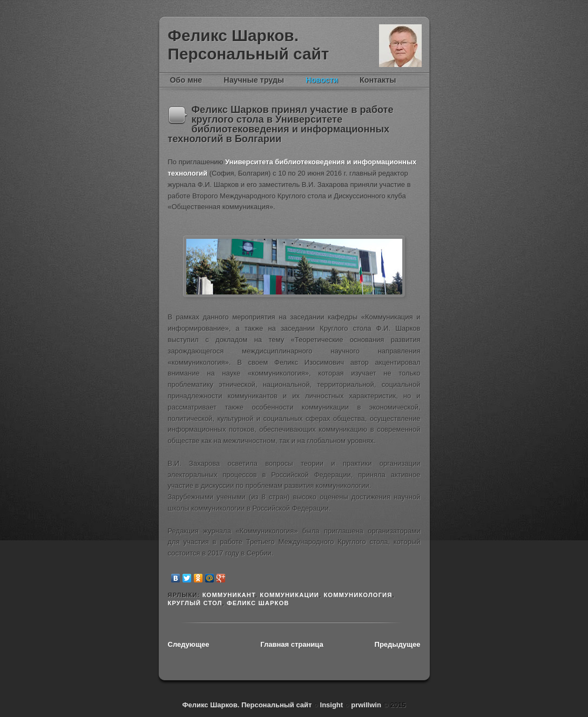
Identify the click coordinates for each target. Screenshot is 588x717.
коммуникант (229, 595)
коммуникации (289, 595)
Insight (333, 705)
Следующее (189, 644)
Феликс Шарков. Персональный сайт (249, 45)
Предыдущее (398, 644)
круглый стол (195, 603)
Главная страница (292, 644)
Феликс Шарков (400, 46)
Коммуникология (358, 595)
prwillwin (365, 705)
